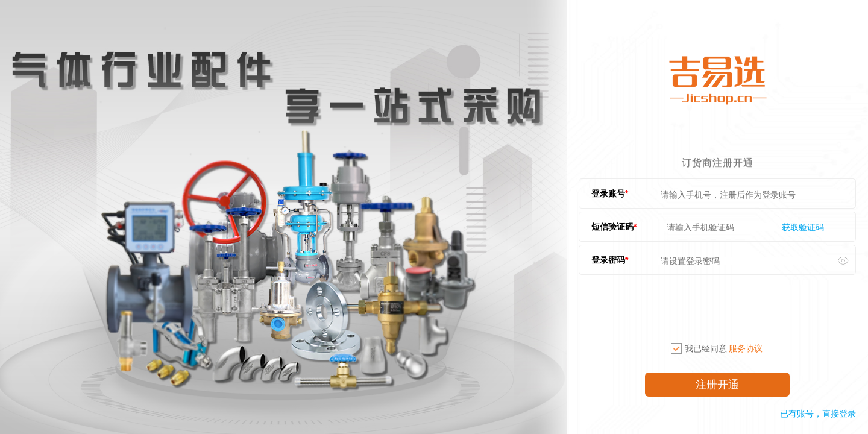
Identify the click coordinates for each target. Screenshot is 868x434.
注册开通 (717, 385)
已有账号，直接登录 (818, 414)
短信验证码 (612, 227)
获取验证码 (803, 227)
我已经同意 (717, 348)
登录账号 (608, 193)
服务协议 (746, 348)
